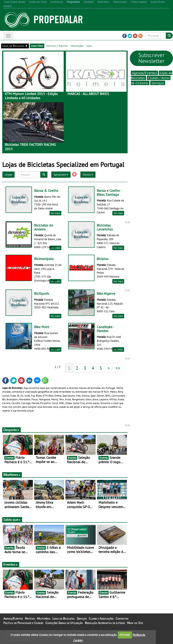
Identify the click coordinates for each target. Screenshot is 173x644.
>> (118, 368)
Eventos (11, 564)
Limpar (8, 175)
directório (37, 46)
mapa (89, 46)
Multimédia (44, 618)
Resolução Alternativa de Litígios (105, 623)
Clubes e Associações (101, 618)
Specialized (61, 175)
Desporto (11, 430)
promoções (77, 46)
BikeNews (12, 475)
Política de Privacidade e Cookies (23, 623)
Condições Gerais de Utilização (64, 623)
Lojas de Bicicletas (63, 618)
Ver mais (55, 213)
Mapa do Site (135, 623)
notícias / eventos (57, 46)
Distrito (88, 175)
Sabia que (12, 520)
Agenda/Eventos (144, 73)
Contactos (122, 618)
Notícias (30, 618)
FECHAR (125, 635)
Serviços (158, 83)
